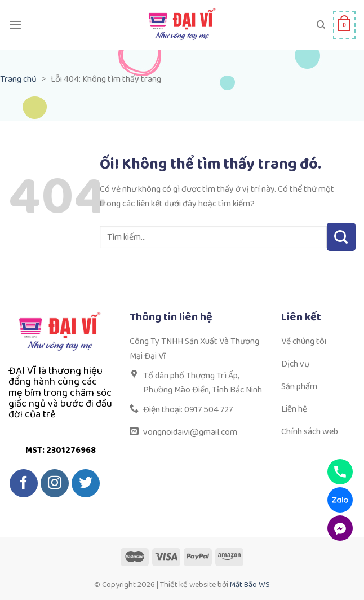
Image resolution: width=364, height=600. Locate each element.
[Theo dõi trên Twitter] (86, 483)
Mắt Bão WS (250, 585)
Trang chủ (18, 79)
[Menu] (15, 25)
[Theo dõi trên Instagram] (55, 483)
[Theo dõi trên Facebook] (24, 483)
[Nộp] (341, 237)
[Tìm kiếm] (321, 25)
